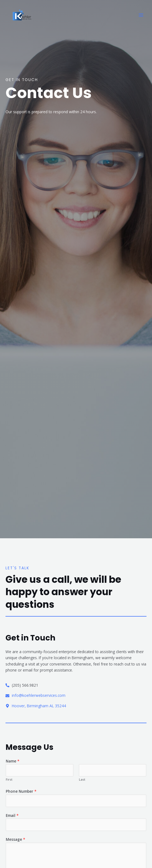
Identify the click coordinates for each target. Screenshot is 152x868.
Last (82, 779)
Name (13, 761)
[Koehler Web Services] (22, 15)
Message (16, 839)
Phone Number (21, 791)
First (9, 779)
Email (12, 815)
